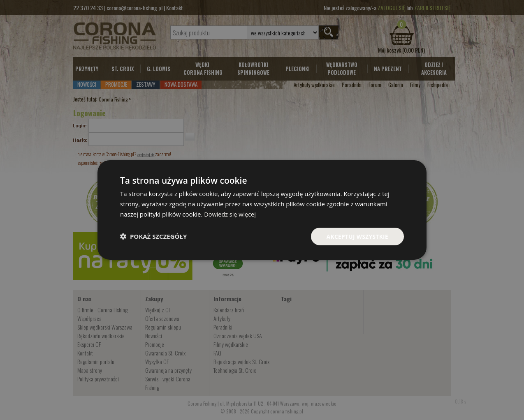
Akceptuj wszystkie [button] (357, 236)
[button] (153, 236)
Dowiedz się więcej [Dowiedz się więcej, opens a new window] (231, 214)
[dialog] (262, 210)
